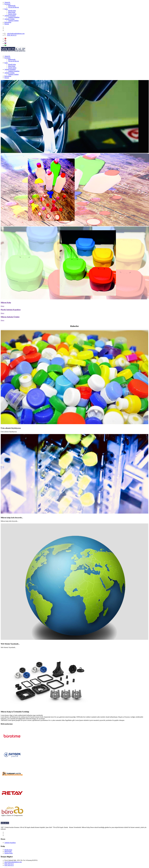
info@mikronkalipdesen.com (16, 34)
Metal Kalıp (8, 851)
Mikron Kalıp (6, 303)
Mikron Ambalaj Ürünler (10, 317)
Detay (2, 306)
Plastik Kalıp (8, 850)
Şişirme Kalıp (9, 853)
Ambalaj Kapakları (10, 843)
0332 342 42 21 (12, 35)
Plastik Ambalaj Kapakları (11, 310)
